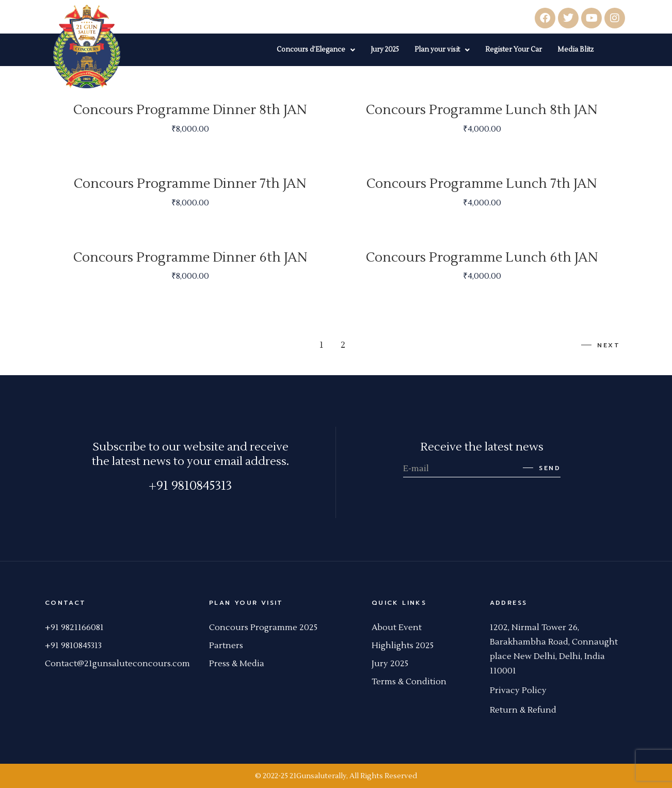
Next (600, 345)
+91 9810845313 (190, 486)
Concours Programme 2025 (263, 628)
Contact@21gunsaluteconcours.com (117, 664)
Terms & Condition (409, 682)
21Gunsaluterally (318, 776)
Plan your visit (442, 50)
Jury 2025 (385, 50)
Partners (226, 646)
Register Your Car (514, 50)
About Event (397, 628)
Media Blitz (575, 50)
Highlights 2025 (403, 646)
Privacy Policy (518, 690)
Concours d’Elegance (316, 50)
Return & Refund (523, 710)
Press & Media (237, 664)
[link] (534, 628)
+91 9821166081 (74, 628)
